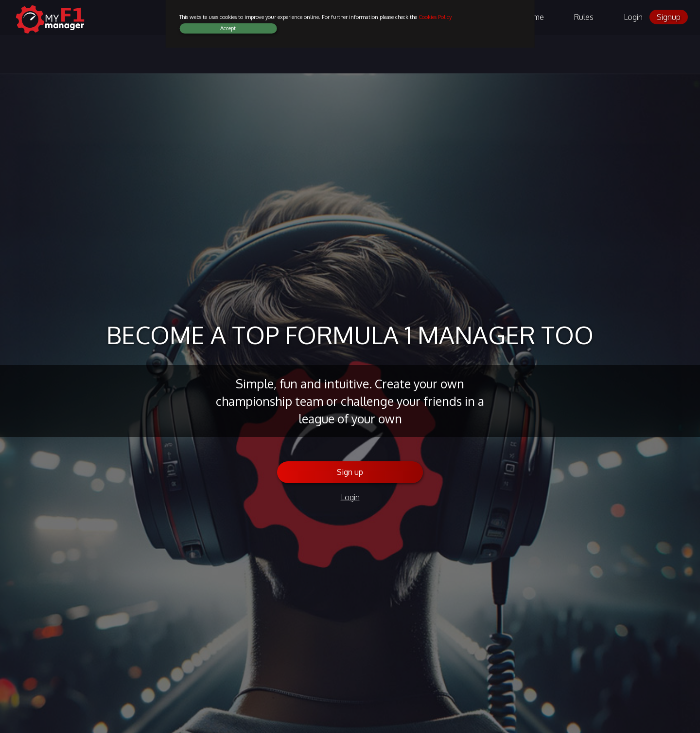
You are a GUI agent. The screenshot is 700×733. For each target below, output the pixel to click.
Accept (228, 28)
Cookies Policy (435, 17)
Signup (669, 17)
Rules (584, 17)
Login (633, 17)
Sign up (350, 472)
